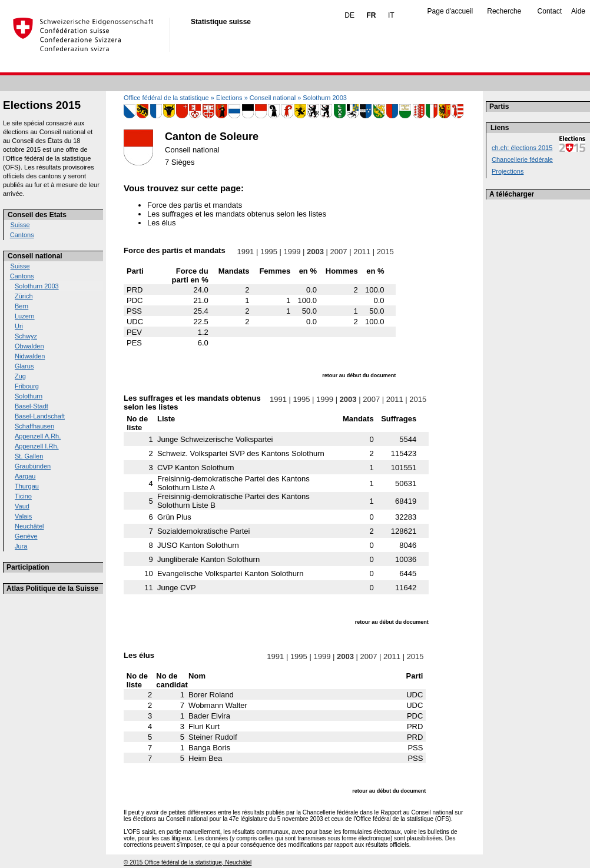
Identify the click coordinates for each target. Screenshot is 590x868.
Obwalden (29, 346)
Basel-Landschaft (40, 416)
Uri (19, 326)
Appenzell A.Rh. (38, 436)
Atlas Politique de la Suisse (52, 588)
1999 (292, 252)
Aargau (25, 476)
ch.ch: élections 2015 (522, 148)
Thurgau (27, 486)
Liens (500, 128)
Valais (23, 516)
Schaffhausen (34, 426)
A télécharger (512, 194)
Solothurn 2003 (37, 286)
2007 (339, 252)
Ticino (23, 496)
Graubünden (33, 466)
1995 (269, 252)
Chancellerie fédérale (522, 159)
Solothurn (29, 396)
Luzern (25, 316)
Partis (499, 107)
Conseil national (35, 256)
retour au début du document (359, 375)
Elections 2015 (42, 105)
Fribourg (27, 386)
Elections (229, 98)
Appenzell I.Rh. (37, 446)
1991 (246, 252)
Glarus (24, 366)
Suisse (20, 225)
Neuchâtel (29, 526)
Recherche (504, 11)
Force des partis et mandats (195, 205)
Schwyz (26, 336)
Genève (26, 536)
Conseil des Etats (37, 215)
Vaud (22, 506)
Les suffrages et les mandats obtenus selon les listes (237, 214)
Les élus (161, 223)
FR (371, 15)
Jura (21, 546)
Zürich (24, 296)
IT (391, 15)
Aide (578, 11)
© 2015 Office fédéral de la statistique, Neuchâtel (188, 862)
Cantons (22, 235)
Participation (28, 567)
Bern (21, 306)
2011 (362, 252)
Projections (508, 171)
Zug (20, 376)
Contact (550, 11)
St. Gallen (29, 456)
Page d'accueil (450, 11)
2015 (385, 252)
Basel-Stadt (32, 406)
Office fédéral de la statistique (166, 98)
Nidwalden (30, 356)
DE (349, 15)
